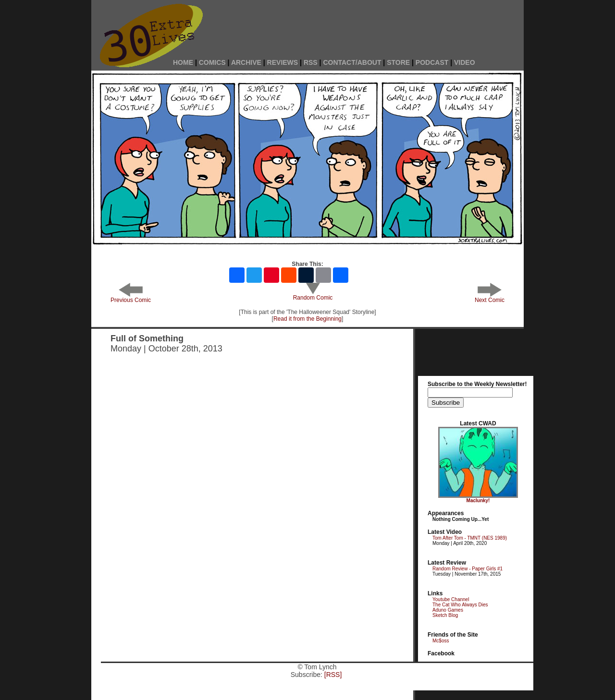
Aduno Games (448, 610)
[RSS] (333, 675)
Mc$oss (441, 641)
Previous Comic (131, 297)
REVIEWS (283, 62)
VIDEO (465, 62)
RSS (311, 62)
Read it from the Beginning (307, 319)
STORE (398, 62)
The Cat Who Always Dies (460, 605)
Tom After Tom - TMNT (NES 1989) (470, 538)
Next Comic (490, 297)
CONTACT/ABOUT (352, 62)
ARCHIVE (246, 62)
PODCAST (432, 62)
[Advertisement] (370, 25)
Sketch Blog (445, 615)
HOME (183, 62)
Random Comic (313, 295)
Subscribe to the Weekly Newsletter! (477, 384)
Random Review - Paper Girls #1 (467, 569)
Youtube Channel (451, 599)
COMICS (212, 62)
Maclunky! (478, 501)
